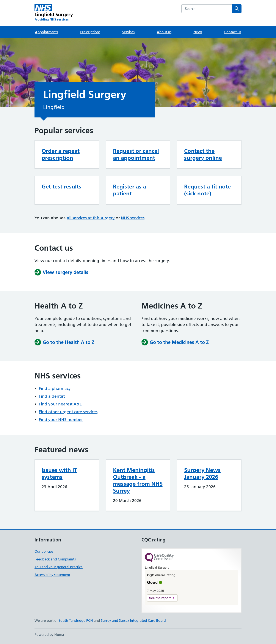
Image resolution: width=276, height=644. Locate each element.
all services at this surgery (91, 218)
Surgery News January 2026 (202, 473)
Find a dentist (52, 396)
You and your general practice (59, 567)
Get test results (61, 187)
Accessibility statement (52, 575)
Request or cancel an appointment (136, 154)
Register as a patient (129, 190)
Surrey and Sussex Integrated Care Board (133, 620)
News (198, 32)
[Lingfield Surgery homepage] (54, 13)
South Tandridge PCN (76, 620)
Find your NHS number (61, 420)
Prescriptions (90, 32)
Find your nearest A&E (60, 404)
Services (128, 32)
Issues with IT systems (59, 473)
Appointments (46, 32)
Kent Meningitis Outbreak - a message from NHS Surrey (138, 480)
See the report (160, 598)
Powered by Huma (49, 635)
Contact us (233, 32)
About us (164, 32)
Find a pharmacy (55, 388)
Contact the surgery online (203, 154)
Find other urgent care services (68, 412)
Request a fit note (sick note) (207, 190)
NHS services (133, 218)
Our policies (44, 551)
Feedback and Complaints (55, 559)
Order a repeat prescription (61, 154)
